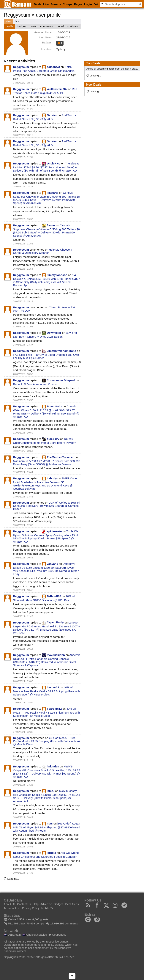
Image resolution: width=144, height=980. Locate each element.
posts (33, 26)
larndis (51, 853)
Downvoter (54, 333)
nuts (50, 823)
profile (9, 26)
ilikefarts (53, 193)
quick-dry (53, 439)
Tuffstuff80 (54, 596)
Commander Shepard (61, 380)
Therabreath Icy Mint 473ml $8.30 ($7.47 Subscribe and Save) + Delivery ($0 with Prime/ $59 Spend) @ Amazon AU (47, 167)
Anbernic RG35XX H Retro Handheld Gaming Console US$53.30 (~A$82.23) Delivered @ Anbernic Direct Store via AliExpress (47, 660)
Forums (56, 4)
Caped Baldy (55, 622)
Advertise (46, 904)
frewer (51, 225)
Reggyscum (21, 67)
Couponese (57, 935)
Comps (68, 4)
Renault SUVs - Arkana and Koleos (35, 384)
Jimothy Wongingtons (61, 351)
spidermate (54, 531)
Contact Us (24, 904)
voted (60, 26)
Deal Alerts (72, 904)
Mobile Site (48, 908)
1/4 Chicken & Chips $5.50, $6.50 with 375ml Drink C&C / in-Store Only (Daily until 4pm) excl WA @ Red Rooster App (46, 280)
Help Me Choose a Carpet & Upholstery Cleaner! (43, 251)
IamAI (51, 791)
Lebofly (52, 478)
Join (97, 4)
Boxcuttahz (54, 406)
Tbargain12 (54, 709)
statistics (73, 26)
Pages (78, 4)
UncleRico (54, 163)
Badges (59, 904)
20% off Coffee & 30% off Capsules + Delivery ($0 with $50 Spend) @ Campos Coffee (47, 506)
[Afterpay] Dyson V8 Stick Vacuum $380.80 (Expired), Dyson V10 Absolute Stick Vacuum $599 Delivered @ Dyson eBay (46, 569)
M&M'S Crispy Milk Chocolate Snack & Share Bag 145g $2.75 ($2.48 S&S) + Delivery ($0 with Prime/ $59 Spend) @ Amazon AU (46, 772)
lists (17, 21)
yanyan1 (52, 564)
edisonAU (53, 67)
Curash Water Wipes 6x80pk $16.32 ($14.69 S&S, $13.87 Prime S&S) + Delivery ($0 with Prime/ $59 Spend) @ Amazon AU (46, 412)
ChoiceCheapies (35, 935)
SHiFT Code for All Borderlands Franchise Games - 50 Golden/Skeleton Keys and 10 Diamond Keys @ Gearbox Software (45, 483)
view (8, 21)
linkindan (53, 766)
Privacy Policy (31, 908)
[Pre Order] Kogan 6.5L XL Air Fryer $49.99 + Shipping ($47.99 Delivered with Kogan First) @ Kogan (47, 827)
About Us (10, 904)
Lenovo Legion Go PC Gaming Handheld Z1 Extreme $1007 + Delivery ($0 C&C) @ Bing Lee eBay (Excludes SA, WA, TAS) (47, 627)
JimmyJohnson (57, 275)
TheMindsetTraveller (60, 457)
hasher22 (53, 687)
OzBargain (12, 935)
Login (88, 4)
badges (22, 26)
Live (46, 4)
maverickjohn (56, 655)
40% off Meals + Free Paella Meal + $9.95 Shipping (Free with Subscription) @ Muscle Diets (46, 691)
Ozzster (52, 115)
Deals (38, 4)
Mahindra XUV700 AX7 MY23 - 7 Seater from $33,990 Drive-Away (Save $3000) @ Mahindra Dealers (47, 463)
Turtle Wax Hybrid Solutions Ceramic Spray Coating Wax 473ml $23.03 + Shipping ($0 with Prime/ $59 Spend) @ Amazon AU (46, 536)
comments (47, 26)
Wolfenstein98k (57, 89)
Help (36, 904)
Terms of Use (12, 908)
